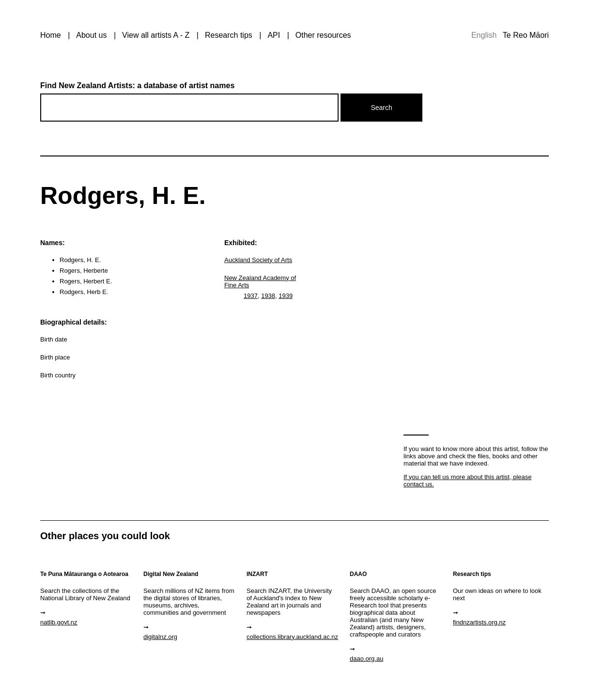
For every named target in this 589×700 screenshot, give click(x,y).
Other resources (323, 35)
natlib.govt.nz (59, 622)
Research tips (229, 35)
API (274, 35)
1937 (251, 296)
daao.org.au (366, 659)
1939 (286, 296)
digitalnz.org (160, 637)
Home (51, 35)
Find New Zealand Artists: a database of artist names (137, 86)
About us (91, 35)
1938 (268, 296)
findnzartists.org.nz (479, 622)
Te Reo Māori (526, 35)
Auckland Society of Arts (258, 260)
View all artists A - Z (156, 35)
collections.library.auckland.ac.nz (292, 637)
